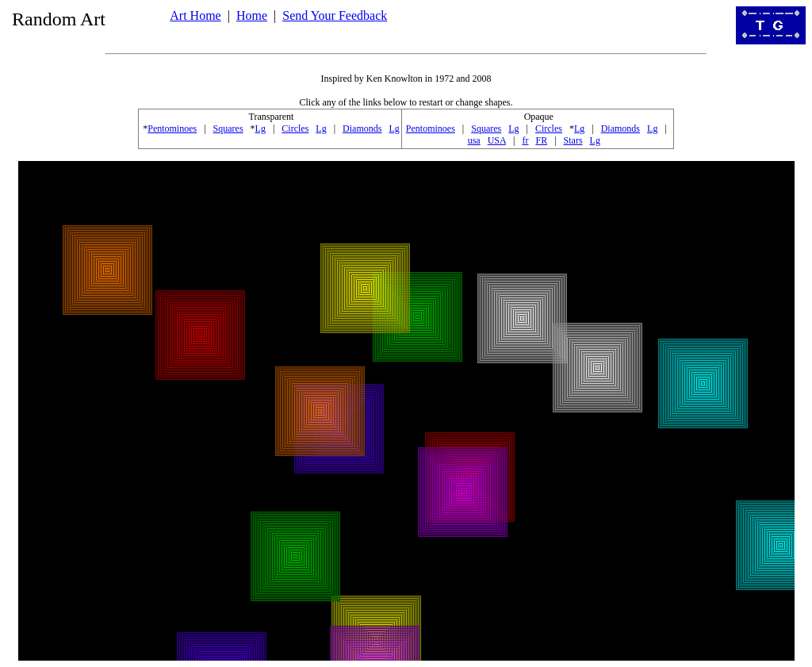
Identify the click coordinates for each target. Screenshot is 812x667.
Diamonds (362, 128)
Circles (295, 128)
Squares (228, 128)
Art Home (195, 15)
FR (541, 140)
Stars (573, 140)
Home (252, 15)
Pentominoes (172, 128)
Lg (260, 128)
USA (497, 140)
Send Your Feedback (335, 15)
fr (525, 140)
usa (474, 140)
